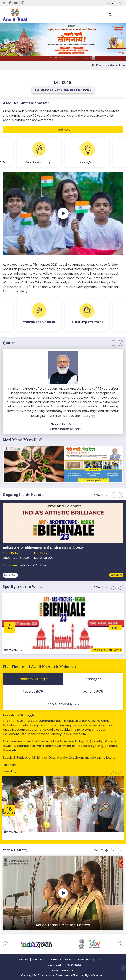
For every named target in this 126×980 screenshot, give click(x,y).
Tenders (70, 959)
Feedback (39, 959)
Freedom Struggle (19, 715)
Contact (103, 959)
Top (123, 968)
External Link (63, 42)
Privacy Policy (86, 959)
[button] (119, 42)
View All (99, 495)
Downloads (55, 959)
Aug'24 (10, 813)
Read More (63, 129)
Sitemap (24, 959)
